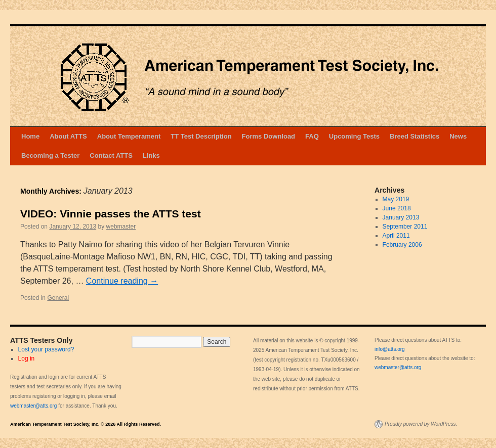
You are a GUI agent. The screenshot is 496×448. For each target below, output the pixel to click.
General (58, 298)
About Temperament (129, 136)
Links (151, 155)
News (458, 136)
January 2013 (401, 217)
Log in (27, 359)
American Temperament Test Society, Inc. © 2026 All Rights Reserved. (86, 424)
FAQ (312, 136)
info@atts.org (390, 349)
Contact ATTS (111, 155)
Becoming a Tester (50, 155)
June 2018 (397, 208)
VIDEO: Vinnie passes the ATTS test (111, 214)
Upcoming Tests (354, 136)
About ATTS (68, 136)
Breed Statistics (415, 136)
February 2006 (402, 245)
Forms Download (268, 136)
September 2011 (405, 227)
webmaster (121, 227)
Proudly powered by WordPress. (421, 424)
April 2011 (396, 236)
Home (30, 136)
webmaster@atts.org (33, 406)
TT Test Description (201, 136)
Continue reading (122, 281)
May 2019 (396, 199)
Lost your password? (46, 349)
